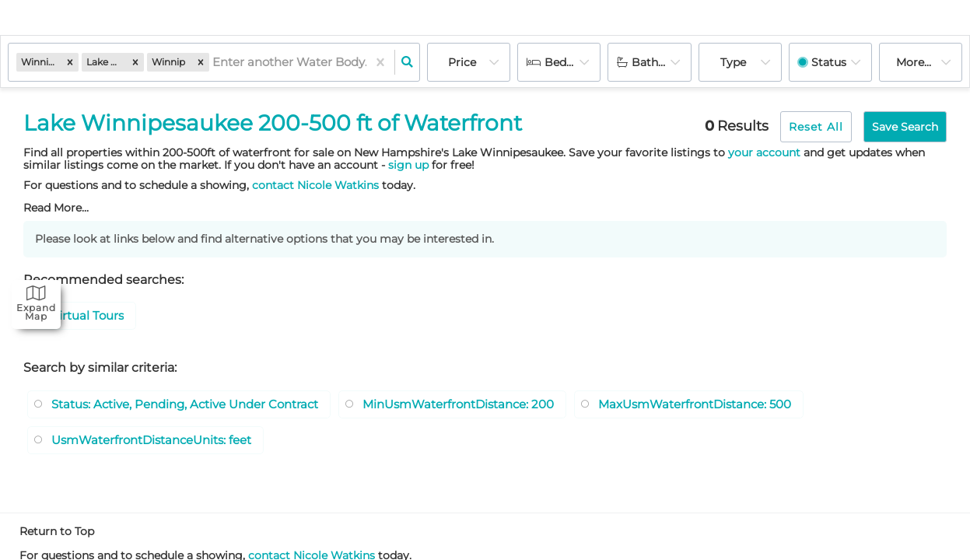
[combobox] (214, 63)
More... (914, 62)
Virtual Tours (90, 317)
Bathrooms (661, 62)
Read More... (56, 208)
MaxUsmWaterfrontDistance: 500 (738, 406)
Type (733, 62)
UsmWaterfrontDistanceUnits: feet (160, 444)
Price (462, 62)
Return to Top (57, 536)
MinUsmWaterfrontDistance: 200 (487, 406)
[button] (70, 62)
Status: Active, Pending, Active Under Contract (195, 406)
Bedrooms (573, 62)
